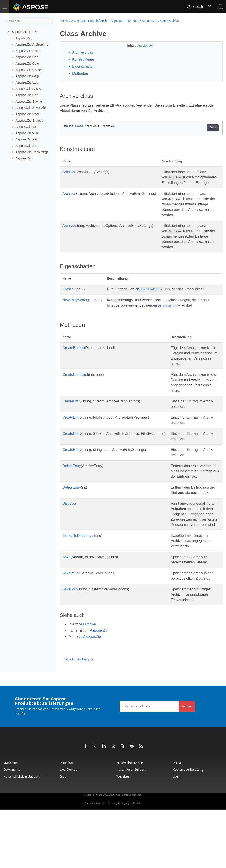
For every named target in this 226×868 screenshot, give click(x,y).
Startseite (10, 821)
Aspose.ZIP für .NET (26, 32)
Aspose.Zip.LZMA (28, 89)
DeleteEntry (72, 482)
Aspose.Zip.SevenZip (31, 108)
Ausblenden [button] (140, 46)
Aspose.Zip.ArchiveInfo (32, 44)
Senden (187, 765)
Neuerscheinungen (130, 821)
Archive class (83, 52)
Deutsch (195, 7)
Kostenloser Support (131, 828)
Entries (68, 294)
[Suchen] (30, 21)
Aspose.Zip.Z (25, 158)
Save (66, 605)
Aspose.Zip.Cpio (27, 63)
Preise (177, 821)
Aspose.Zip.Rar (27, 95)
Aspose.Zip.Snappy (29, 120)
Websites (123, 835)
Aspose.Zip (24, 38)
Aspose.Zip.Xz (26, 146)
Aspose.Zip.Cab (27, 57)
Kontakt (137, 862)
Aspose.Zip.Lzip (27, 82)
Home (64, 21)
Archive (68, 172)
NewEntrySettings (76, 305)
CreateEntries (73, 353)
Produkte (66, 821)
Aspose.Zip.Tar (26, 127)
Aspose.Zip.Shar (27, 114)
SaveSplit (70, 642)
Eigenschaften (83, 66)
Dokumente (12, 828)
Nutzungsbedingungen (120, 862)
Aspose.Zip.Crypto (29, 70)
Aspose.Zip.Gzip (27, 76)
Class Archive (170, 21)
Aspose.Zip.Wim (27, 133)
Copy (201, 128)
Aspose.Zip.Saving (29, 102)
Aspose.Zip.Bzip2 (28, 51)
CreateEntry (72, 417)
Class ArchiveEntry (78, 718)
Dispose (69, 530)
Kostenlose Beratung (188, 828)
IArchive (90, 683)
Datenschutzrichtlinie (96, 862)
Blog (63, 835)
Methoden (80, 74)
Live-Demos (69, 828)
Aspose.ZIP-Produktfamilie (89, 21)
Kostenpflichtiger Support (21, 835)
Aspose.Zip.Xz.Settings (32, 152)
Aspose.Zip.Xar (26, 139)
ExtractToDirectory (77, 578)
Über (176, 835)
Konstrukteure (83, 59)
